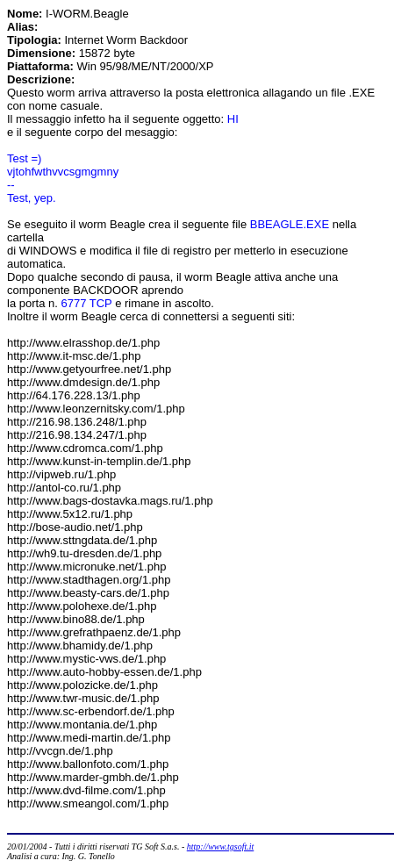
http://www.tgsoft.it (221, 846)
